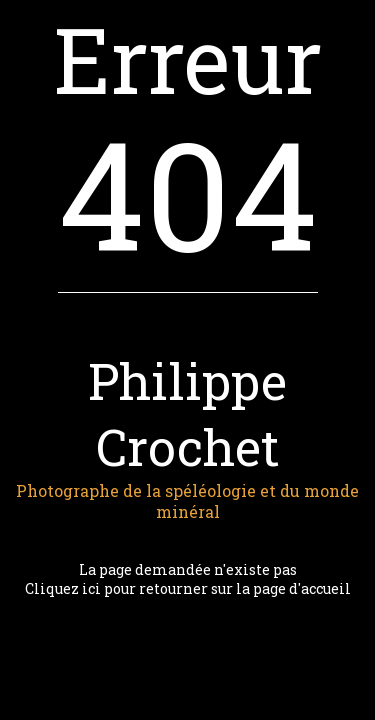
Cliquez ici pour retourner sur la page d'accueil (188, 588)
